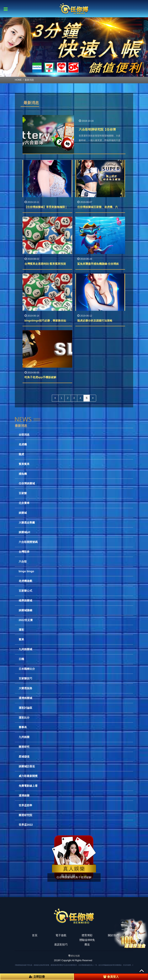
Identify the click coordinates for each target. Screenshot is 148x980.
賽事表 (23, 727)
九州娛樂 (24, 737)
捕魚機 (23, 474)
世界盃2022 (26, 825)
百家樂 (23, 493)
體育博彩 (87, 935)
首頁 (35, 935)
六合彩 (23, 562)
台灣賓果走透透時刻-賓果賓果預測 (45, 264)
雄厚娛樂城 (25, 600)
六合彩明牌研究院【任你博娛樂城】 (103, 129)
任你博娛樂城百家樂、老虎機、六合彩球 (102, 207)
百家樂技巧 (25, 678)
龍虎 (21, 454)
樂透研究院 (25, 815)
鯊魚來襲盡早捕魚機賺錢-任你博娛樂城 (101, 264)
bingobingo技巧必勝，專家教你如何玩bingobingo (55, 321)
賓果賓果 (24, 464)
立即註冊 (37, 977)
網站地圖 (75, 956)
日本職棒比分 (27, 669)
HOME (18, 80)
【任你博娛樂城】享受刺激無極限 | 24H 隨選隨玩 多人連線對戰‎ (63, 207)
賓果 (21, 639)
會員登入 (111, 977)
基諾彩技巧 (61, 944)
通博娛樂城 (25, 698)
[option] (74, 47)
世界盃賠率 (25, 805)
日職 (21, 659)
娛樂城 (23, 513)
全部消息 (24, 435)
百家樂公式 (25, 591)
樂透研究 (24, 747)
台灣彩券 (24, 552)
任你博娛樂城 (27, 483)
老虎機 (23, 444)
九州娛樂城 (25, 649)
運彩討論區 (25, 708)
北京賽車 (24, 503)
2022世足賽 (26, 620)
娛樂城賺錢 (25, 610)
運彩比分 (24, 718)
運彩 (21, 630)
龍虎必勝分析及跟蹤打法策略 (95, 321)
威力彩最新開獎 (28, 776)
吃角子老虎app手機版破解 (40, 377)
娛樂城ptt (24, 532)
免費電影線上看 (28, 786)
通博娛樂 (24, 796)
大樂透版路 (25, 688)
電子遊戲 (61, 935)
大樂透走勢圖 (27, 523)
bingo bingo (26, 571)
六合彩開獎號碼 (28, 542)
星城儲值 (24, 757)
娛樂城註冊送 (27, 766)
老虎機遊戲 (25, 581)
